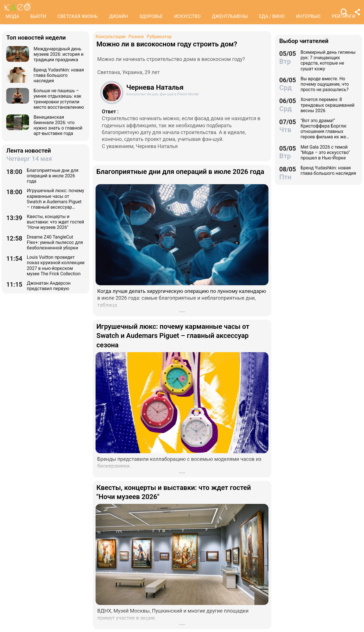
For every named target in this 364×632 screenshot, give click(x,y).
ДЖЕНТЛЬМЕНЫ (230, 16)
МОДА (12, 16)
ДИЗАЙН (118, 16)
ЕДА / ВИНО (272, 16)
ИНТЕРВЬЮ (308, 16)
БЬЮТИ (38, 16)
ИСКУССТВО (187, 16)
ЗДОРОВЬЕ (151, 16)
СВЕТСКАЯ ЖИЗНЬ (77, 16)
